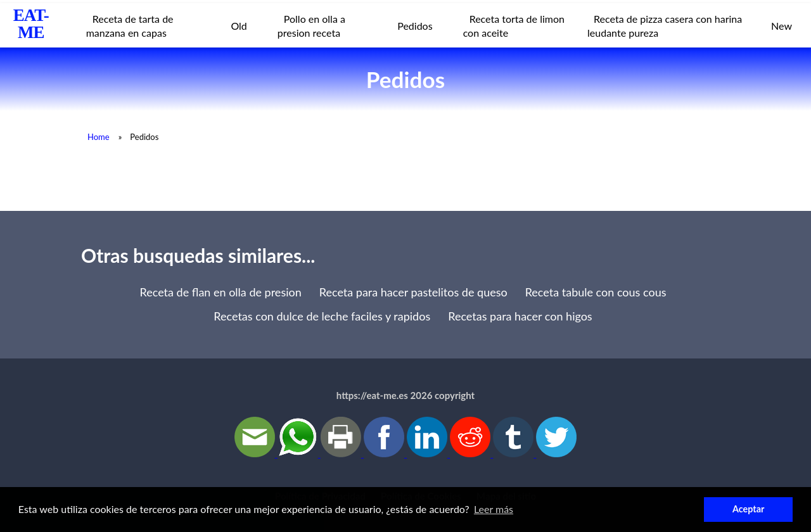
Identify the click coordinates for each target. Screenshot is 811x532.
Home (99, 137)
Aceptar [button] (748, 509)
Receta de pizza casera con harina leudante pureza (665, 26)
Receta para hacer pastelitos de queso (413, 292)
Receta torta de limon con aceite (514, 26)
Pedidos (415, 26)
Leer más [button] (494, 509)
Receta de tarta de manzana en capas (130, 26)
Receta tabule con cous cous (596, 292)
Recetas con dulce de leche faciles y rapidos (322, 316)
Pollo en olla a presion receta (311, 26)
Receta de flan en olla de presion (221, 292)
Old (239, 26)
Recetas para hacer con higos (520, 316)
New (782, 26)
